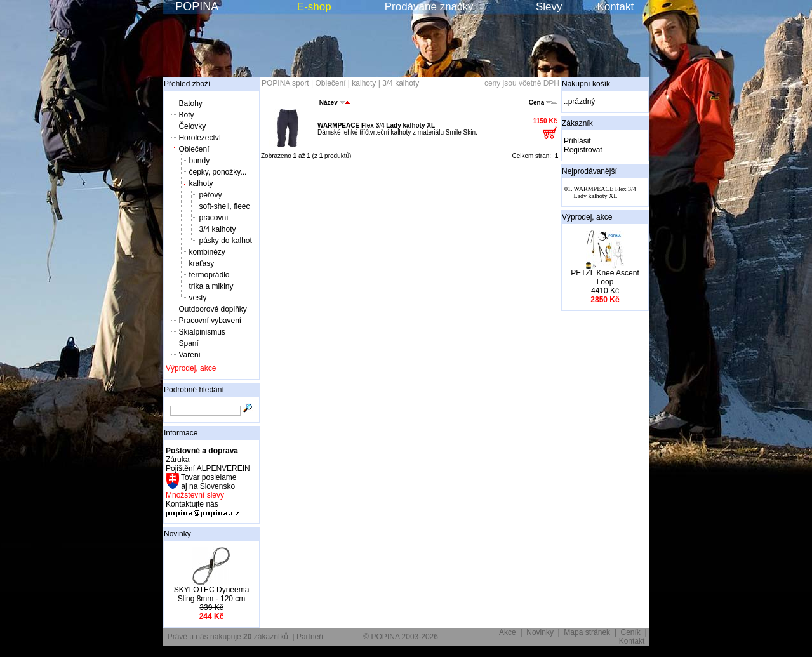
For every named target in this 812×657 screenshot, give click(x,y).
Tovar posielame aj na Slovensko (208, 482)
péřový (210, 195)
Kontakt (616, 7)
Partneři (310, 637)
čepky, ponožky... (217, 172)
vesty (197, 298)
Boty (186, 115)
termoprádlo (209, 275)
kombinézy (207, 252)
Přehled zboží (187, 84)
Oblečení (194, 149)
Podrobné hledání (194, 390)
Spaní (188, 343)
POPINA (197, 6)
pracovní (213, 218)
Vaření (189, 355)
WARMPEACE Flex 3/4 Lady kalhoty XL (376, 125)
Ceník (631, 632)
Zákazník (577, 123)
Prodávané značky (429, 7)
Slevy (549, 7)
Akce (508, 632)
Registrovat (583, 150)
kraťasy (201, 263)
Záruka (177, 460)
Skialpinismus (202, 332)
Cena (543, 103)
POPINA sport (285, 83)
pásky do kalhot (225, 241)
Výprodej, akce (191, 368)
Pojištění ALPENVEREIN (208, 468)
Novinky (177, 534)
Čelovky (192, 126)
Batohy (190, 103)
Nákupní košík (586, 84)
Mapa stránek (587, 632)
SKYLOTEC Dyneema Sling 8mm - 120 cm (212, 594)
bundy (199, 161)
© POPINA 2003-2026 (401, 637)
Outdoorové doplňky (212, 309)
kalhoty (201, 183)
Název (335, 103)
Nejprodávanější (589, 171)
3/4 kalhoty (217, 229)
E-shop (314, 7)
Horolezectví (200, 138)
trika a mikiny (211, 286)
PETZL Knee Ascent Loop (605, 277)
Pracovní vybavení (210, 321)
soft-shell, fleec (224, 206)
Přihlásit (577, 141)
